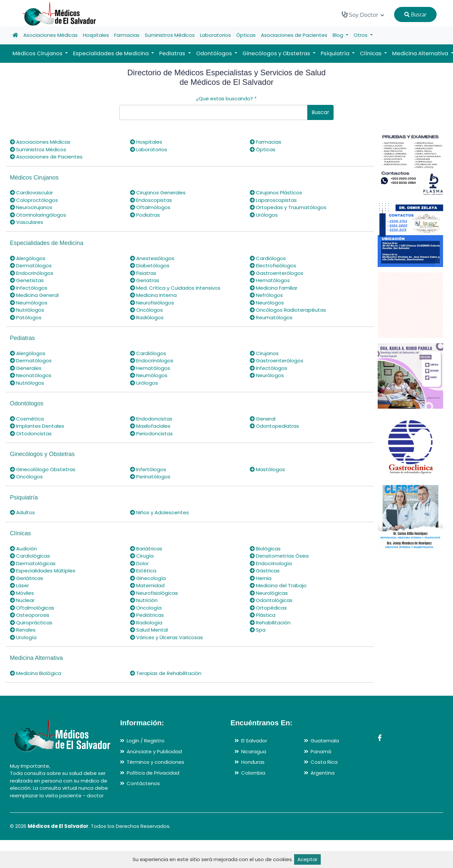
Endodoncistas (151, 419)
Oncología (146, 608)
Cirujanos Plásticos (276, 193)
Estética (143, 571)
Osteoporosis (30, 615)
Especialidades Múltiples (43, 571)
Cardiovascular (31, 193)
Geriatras (145, 280)
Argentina (323, 773)
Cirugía (142, 556)
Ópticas (246, 35)
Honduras (253, 762)
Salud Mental (149, 630)
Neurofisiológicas (154, 593)
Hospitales (96, 35)
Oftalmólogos (150, 207)
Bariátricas (146, 549)
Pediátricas (147, 615)
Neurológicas (269, 593)
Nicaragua (254, 751)
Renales (23, 630)
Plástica (263, 615)
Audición (23, 549)
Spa (258, 630)
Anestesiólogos (152, 258)
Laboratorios (215, 35)
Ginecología (148, 578)
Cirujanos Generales (158, 193)
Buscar (415, 14)
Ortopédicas (268, 608)
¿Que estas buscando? (226, 98)
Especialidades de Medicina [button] (112, 53)
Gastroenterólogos (277, 273)
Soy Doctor (363, 15)
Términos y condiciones (155, 762)
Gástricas (265, 571)
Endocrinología (271, 563)
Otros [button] (361, 35)
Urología (23, 637)
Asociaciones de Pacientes (294, 35)
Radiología (146, 623)
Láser (19, 585)
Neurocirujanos (31, 207)
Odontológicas (271, 600)
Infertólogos (148, 469)
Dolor (139, 563)
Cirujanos (264, 353)
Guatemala (325, 741)
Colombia (253, 773)
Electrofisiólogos (273, 265)
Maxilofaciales (150, 426)
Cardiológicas (30, 556)
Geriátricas (26, 578)
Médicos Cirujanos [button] (38, 53)
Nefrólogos (266, 295)
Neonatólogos (31, 375)
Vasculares (26, 222)
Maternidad (147, 585)
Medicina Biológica (36, 673)
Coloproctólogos (34, 200)
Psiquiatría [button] (336, 53)
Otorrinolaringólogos (38, 215)
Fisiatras (143, 273)
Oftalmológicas (32, 608)
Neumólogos (29, 303)
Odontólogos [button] (215, 53)
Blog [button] (339, 35)
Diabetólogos (150, 265)
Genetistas (27, 280)
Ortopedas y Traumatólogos (288, 207)
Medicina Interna (153, 295)
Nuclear (22, 600)
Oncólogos (146, 310)
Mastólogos (267, 469)
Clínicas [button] (371, 53)
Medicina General (34, 295)
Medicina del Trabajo (278, 585)
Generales (26, 368)
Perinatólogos (150, 477)
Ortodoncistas (31, 434)
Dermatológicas (33, 563)
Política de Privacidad (153, 773)
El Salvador (254, 741)
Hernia (261, 578)
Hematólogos (270, 280)
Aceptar (307, 859)
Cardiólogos (268, 258)
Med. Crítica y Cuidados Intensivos (175, 288)
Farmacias (127, 35)
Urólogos (264, 215)
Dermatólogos (31, 265)
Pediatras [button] (173, 53)
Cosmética (27, 419)
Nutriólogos (27, 310)
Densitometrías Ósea (279, 556)
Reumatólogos (271, 317)
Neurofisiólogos (152, 303)
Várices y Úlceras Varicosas (166, 637)
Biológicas (265, 549)
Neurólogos (267, 303)
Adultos (22, 512)
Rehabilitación (270, 623)
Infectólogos (29, 288)
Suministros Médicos (170, 35)
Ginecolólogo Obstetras (43, 469)
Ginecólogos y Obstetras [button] (277, 53)
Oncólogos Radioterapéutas (288, 310)
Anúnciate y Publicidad (154, 751)
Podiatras (145, 215)
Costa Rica (324, 762)
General (263, 419)
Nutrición (144, 600)
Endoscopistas (151, 200)
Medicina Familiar (274, 288)
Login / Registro (146, 741)
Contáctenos (143, 783)
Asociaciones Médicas (50, 35)
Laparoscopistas (273, 200)
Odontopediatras (274, 426)
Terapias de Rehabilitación (166, 673)
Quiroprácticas (31, 623)
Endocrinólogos (32, 273)
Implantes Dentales (37, 426)
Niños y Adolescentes (159, 512)
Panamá (321, 751)
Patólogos (26, 317)
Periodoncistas (151, 434)
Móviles (22, 593)
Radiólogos (147, 317)
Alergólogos (28, 258)
